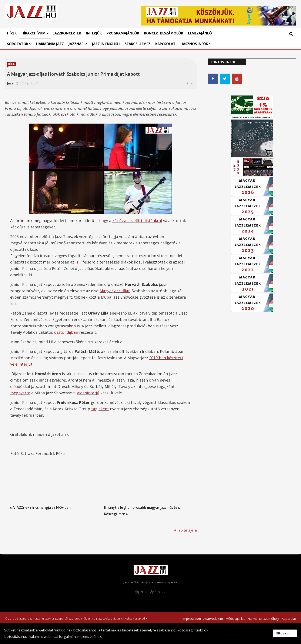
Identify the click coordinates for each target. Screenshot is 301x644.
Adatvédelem (213, 618)
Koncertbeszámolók (164, 33)
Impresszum (192, 618)
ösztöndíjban (66, 332)
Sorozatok (18, 44)
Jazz (10, 83)
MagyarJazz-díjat (115, 291)
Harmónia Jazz (50, 44)
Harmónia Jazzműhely (263, 618)
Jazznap (76, 44)
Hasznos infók (194, 44)
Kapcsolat (165, 44)
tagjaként (100, 409)
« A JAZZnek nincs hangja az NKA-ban (40, 507)
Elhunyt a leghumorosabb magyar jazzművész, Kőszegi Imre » (142, 511)
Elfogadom (285, 633)
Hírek (12, 33)
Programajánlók (123, 33)
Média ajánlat (235, 618)
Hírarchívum (34, 33)
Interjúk (94, 33)
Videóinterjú (88, 393)
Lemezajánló (200, 33)
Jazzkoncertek (67, 33)
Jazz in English (106, 44)
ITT (78, 262)
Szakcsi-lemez (138, 44)
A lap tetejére (185, 530)
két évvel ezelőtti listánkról (137, 221)
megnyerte (20, 393)
